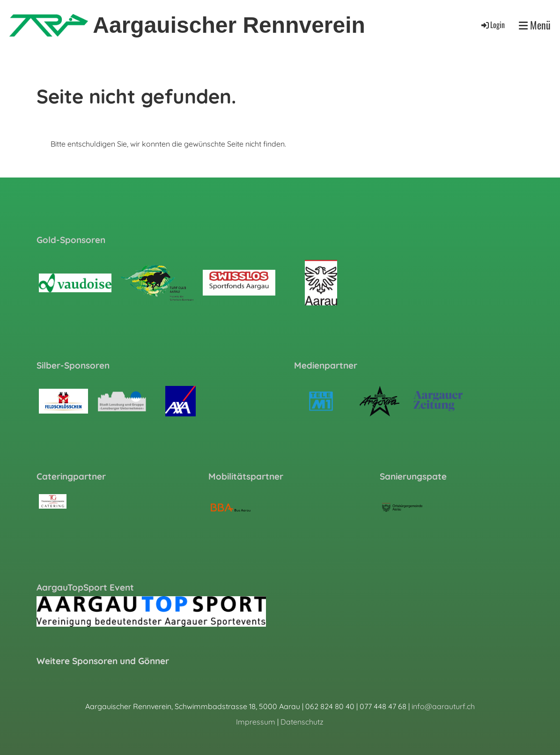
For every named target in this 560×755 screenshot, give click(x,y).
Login (492, 25)
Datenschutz (302, 722)
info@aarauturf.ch (443, 706)
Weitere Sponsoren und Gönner (103, 661)
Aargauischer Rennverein (229, 25)
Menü (535, 25)
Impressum (256, 722)
